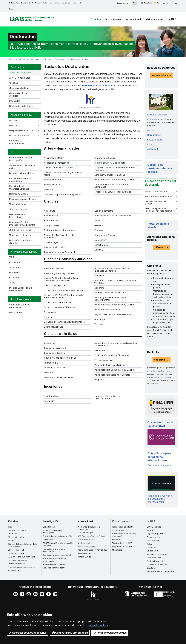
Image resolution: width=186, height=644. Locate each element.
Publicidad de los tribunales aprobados (20, 187)
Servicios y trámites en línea (161, 197)
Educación (100, 276)
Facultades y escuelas (18, 560)
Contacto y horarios (157, 115)
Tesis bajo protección (20, 235)
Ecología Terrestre (104, 211)
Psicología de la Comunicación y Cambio (114, 180)
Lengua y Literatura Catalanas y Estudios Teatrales (115, 169)
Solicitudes (15, 267)
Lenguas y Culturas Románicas (110, 175)
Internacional (133, 19)
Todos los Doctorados (20, 73)
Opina (149, 544)
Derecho (48, 317)
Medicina (49, 372)
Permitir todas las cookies (110, 633)
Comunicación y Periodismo (58, 302)
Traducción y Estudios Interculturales (113, 192)
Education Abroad (16, 550)
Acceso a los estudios (87, 547)
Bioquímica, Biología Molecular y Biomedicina (60, 236)
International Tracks (86, 540)
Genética (99, 225)
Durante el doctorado (25, 136)
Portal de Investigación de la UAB (57, 536)
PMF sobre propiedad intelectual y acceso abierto (161, 210)
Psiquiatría (100, 380)
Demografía (50, 312)
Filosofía (48, 189)
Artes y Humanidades (20, 78)
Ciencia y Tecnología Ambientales (61, 252)
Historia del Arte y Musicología (110, 163)
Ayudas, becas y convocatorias (22, 567)
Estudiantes (14, 3)
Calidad (151, 130)
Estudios (96, 19)
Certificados (16, 262)
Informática (50, 401)
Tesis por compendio (20, 209)
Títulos (25, 257)
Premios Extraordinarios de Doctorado (22, 289)
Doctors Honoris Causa (157, 561)
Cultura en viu (118, 530)
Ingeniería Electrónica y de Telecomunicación (108, 397)
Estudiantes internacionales (17, 142)
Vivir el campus (154, 19)
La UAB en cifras (154, 527)
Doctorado (60, 59)
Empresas (13, 9)
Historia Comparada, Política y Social (63, 194)
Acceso (25, 120)
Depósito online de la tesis (22, 173)
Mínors (11, 541)
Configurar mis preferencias (70, 633)
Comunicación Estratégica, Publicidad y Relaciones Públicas (64, 296)
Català (166, 3)
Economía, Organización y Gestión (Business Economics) (112, 270)
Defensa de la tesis (19, 194)
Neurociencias (102, 350)
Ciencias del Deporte (54, 285)
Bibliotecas (48, 540)
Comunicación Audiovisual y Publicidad (63, 290)
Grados (11, 527)
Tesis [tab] (14, 152)
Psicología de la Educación (108, 310)
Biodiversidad (51, 216)
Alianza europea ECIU (87, 553)
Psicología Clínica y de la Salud (110, 365)
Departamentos (50, 527)
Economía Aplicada (54, 327)
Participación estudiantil (123, 527)
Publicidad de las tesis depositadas (20, 180)
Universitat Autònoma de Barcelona (23, 59)
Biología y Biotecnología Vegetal (60, 230)
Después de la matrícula (25, 130)
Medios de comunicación (72, 3)
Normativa (14, 272)
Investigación (113, 19)
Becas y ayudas (155, 140)
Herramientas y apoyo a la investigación (54, 550)
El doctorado (154, 119)
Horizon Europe (84, 557)
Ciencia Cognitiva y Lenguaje (58, 168)
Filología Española (53, 180)
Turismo (99, 324)
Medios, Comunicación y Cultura (110, 293)
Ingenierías (15, 101)
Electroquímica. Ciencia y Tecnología (113, 216)
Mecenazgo (117, 550)
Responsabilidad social (122, 547)
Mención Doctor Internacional (17, 216)
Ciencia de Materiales (55, 247)
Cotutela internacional (20, 230)
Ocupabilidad (154, 135)
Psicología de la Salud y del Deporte (112, 375)
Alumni (38, 3)
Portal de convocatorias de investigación (55, 560)
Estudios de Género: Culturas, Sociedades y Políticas (115, 282)
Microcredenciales (16, 537)
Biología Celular (52, 225)
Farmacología (51, 363)
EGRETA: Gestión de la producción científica (58, 544)
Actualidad (153, 149)
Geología (99, 230)
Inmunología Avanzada (55, 368)
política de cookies (97, 625)
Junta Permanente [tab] (21, 299)
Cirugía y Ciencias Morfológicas (60, 358)
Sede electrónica (154, 558)
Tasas (12, 283)
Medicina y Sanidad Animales (58, 377)
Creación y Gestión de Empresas (60, 307)
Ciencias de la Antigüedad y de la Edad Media (63, 174)
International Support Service (161, 202)
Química (99, 250)
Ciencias (14, 83)
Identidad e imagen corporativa (160, 571)
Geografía (99, 288)
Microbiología (101, 245)
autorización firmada (163, 377)
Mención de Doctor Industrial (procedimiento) (22, 224)
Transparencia (153, 541)
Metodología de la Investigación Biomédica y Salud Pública (116, 344)
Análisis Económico (54, 269)
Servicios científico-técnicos (55, 568)
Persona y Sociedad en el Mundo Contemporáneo (110, 299)
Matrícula (25, 125)
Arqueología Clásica (54, 158)
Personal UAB (27, 3)
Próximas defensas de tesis (23, 199)
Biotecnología (51, 242)
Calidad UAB (152, 551)
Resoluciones (16, 313)
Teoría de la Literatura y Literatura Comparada (111, 186)
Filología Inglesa (52, 185)
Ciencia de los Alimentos (56, 348)
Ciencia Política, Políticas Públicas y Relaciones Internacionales (62, 279)
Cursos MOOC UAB (17, 553)
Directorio (147, 3)
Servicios (116, 540)
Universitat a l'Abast (17, 564)
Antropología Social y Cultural (59, 273)
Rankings (151, 530)
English (174, 3)
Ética (150, 144)
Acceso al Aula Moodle (161, 192)
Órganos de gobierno (156, 534)
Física (97, 221)
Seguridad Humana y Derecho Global (113, 314)
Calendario (15, 278)
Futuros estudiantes (51, 3)
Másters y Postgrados (18, 530)
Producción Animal (104, 360)
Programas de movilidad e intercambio (89, 528)
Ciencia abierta (153, 537)
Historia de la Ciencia (105, 158)
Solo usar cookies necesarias (28, 633)
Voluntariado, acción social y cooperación (124, 535)
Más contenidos (160, 75)
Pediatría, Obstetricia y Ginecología (112, 355)
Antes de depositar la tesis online (22, 167)
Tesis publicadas (18, 204)
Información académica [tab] (24, 252)
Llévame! (160, 247)
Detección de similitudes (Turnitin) (21, 242)
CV (157, 3)
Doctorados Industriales (21, 106)
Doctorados (13, 534)
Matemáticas (101, 240)
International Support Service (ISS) (93, 550)
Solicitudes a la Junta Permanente (20, 306)
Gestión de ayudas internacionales (58, 555)
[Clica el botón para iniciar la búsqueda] (134, 3)
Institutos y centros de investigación (53, 532)
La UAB (172, 19)
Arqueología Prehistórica (56, 163)
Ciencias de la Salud (19, 88)
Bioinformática (51, 221)
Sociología (100, 319)
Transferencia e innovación (55, 564)
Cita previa (160, 360)
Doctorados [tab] (17, 67)
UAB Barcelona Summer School (22, 557)
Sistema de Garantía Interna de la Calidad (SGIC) (22, 545)
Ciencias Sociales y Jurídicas (19, 94)
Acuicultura (50, 211)
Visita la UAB (14, 570)
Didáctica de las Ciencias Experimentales (64, 322)
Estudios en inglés (85, 533)
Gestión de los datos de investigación (21, 159)
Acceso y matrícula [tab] (21, 115)
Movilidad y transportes (157, 554)
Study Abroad (84, 543)
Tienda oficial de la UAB (122, 543)
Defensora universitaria (157, 565)
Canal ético (152, 547)
